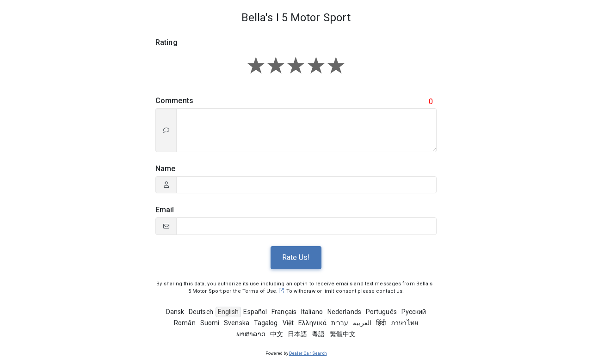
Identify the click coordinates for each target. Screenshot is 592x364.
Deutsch (201, 312)
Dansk (175, 312)
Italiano (312, 312)
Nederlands (344, 312)
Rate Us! (296, 257)
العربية (362, 323)
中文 (277, 334)
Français (284, 312)
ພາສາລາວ (251, 334)
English (228, 312)
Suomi (210, 323)
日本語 (297, 334)
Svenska (237, 323)
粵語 (318, 334)
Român (185, 323)
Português (381, 312)
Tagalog (266, 323)
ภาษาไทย (404, 323)
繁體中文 (343, 334)
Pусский (414, 312)
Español (255, 312)
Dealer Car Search (308, 353)
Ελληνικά (312, 323)
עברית (340, 323)
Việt (288, 323)
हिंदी (381, 323)
